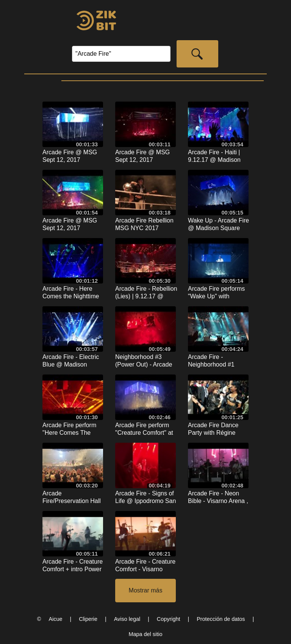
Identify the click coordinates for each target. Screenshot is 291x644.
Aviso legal (127, 619)
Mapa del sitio (146, 634)
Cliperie (88, 619)
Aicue (55, 619)
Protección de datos (221, 619)
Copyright (169, 619)
